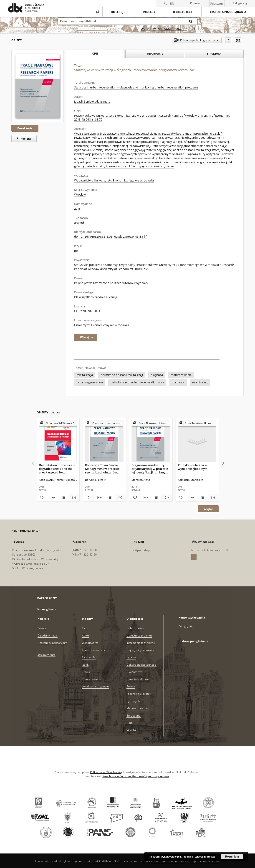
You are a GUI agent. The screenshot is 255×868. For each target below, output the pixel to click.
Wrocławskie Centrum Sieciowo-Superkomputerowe (136, 776)
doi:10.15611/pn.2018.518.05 (93, 237)
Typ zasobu (89, 657)
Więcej (208, 509)
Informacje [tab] (155, 54)
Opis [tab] (95, 54)
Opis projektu (135, 628)
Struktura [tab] (214, 54)
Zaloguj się (240, 3)
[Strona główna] (97, 12)
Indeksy (149, 12)
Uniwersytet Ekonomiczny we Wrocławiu (101, 325)
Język (85, 665)
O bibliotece (183, 12)
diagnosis (178, 382)
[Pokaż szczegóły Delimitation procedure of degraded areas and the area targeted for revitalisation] (73, 498)
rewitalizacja (85, 375)
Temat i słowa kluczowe (97, 650)
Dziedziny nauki (48, 635)
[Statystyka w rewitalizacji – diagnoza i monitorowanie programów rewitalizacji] (38, 86)
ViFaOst (131, 730)
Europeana (134, 716)
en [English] (172, 4)
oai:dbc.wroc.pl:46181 (131, 237)
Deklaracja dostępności (142, 665)
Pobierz (23, 139)
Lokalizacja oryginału (95, 686)
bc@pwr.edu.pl (141, 550)
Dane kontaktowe (138, 679)
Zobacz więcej (47, 655)
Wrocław (80, 195)
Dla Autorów (134, 672)
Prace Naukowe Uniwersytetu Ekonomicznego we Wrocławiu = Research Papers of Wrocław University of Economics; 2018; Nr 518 (154, 267)
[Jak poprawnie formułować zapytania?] (194, 29)
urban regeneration (90, 382)
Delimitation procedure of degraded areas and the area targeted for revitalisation (57, 469)
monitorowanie (181, 375)
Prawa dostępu (92, 679)
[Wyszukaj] (191, 21)
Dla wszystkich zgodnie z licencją (96, 297)
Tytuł (85, 628)
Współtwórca (90, 643)
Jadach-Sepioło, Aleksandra (92, 102)
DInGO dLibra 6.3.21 (106, 861)
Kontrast (196, 3)
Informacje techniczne (141, 643)
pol (76, 251)
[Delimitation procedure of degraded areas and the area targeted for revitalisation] (58, 442)
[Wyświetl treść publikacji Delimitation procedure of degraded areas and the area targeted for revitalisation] (63, 498)
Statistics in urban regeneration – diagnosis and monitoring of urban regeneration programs (136, 87)
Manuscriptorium (138, 708)
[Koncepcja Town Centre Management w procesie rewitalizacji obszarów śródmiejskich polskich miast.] (104, 442)
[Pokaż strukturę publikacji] (58, 423)
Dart (129, 723)
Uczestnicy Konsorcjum (53, 643)
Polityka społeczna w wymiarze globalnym (193, 467)
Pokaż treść (25, 128)
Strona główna (47, 609)
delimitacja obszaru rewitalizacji (122, 375)
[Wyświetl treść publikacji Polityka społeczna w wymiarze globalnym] (202, 498)
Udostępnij (217, 4)
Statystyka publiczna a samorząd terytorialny (105, 265)
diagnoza (157, 375)
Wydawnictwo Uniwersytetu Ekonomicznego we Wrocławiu (114, 180)
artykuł (79, 223)
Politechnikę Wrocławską (106, 772)
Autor (86, 635)
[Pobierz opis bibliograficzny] (53, 498)
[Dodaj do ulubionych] (228, 40)
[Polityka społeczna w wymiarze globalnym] (197, 442)
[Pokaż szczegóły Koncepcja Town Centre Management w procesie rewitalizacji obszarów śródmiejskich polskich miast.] (120, 498)
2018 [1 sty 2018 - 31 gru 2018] (77, 209)
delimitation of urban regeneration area (137, 382)
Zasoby (42, 628)
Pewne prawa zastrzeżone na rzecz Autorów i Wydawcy (111, 283)
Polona (131, 686)
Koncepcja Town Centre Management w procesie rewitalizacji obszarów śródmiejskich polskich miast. (102, 469)
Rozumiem (232, 857)
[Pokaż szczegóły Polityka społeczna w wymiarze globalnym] (212, 498)
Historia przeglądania (228, 12)
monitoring (200, 382)
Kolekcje (118, 12)
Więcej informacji (205, 857)
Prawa (86, 672)
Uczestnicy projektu (139, 635)
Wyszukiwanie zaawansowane (164, 29)
